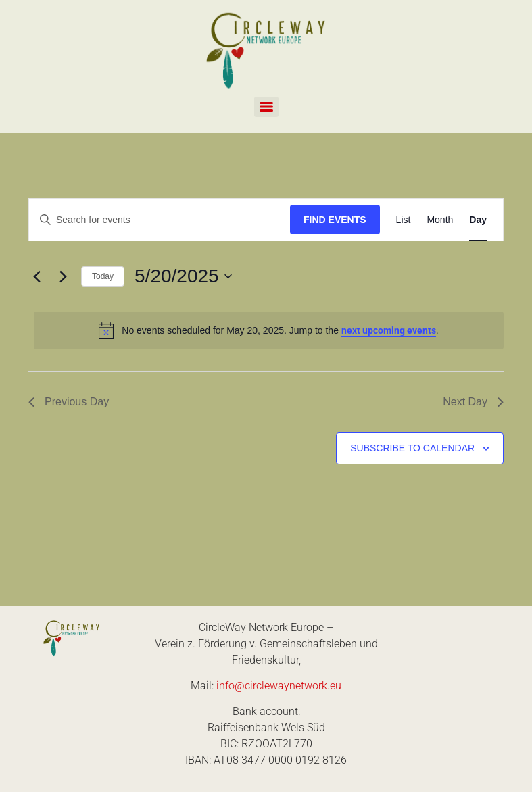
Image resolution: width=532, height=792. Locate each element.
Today (103, 276)
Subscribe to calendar (412, 448)
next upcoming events (389, 330)
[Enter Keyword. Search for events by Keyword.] (160, 220)
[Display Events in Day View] (478, 220)
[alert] (269, 330)
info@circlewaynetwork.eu (279, 686)
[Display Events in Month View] (440, 220)
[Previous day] (37, 276)
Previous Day (69, 402)
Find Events (335, 220)
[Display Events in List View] (404, 220)
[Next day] (63, 276)
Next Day (473, 402)
